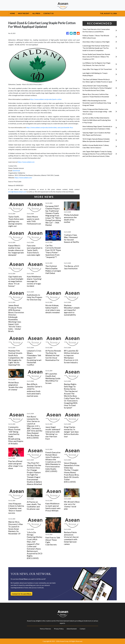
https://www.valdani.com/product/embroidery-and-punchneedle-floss (50, 127)
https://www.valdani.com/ (23, 178)
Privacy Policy (59, 629)
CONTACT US (48, 13)
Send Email (16, 171)
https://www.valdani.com (26, 162)
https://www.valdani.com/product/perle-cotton (46, 99)
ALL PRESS (36, 13)
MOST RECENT (24, 13)
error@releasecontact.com (17, 192)
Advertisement (72, 629)
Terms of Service (45, 629)
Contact (83, 629)
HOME (12, 13)
